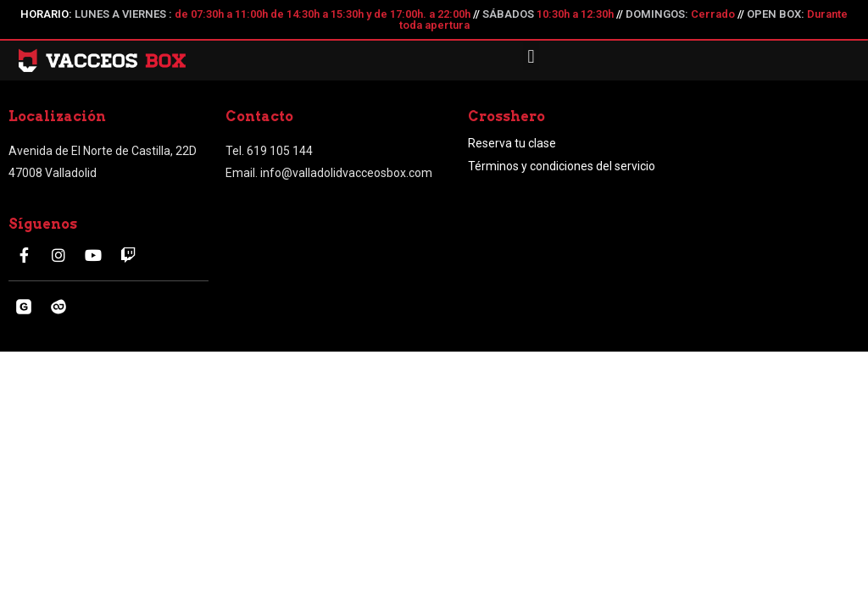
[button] (531, 56)
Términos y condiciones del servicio (562, 166)
